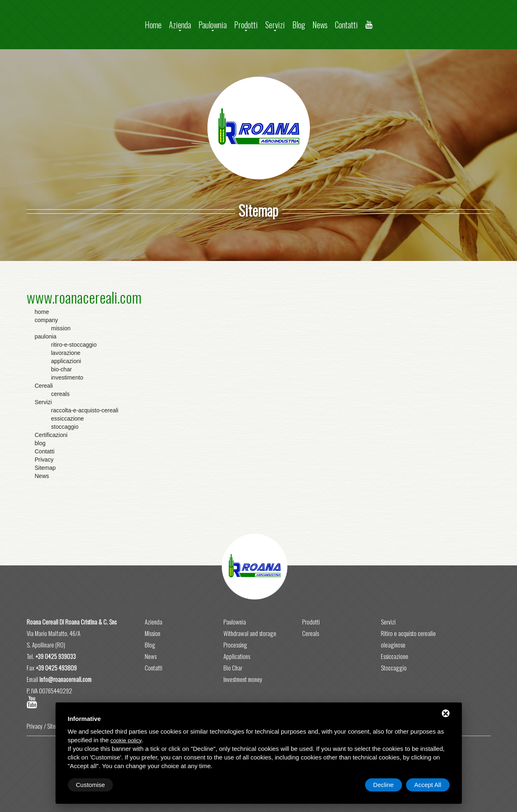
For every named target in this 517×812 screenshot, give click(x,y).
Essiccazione (395, 656)
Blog (299, 25)
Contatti (346, 25)
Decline (383, 785)
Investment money (243, 679)
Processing (235, 645)
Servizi (275, 25)
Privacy (35, 726)
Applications (237, 656)
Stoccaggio (394, 668)
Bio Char (233, 668)
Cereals (311, 633)
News (320, 25)
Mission (153, 633)
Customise (90, 785)
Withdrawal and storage (250, 633)
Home (153, 25)
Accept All (428, 785)
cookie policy (126, 740)
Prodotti (246, 25)
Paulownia (213, 25)
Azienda (180, 25)
